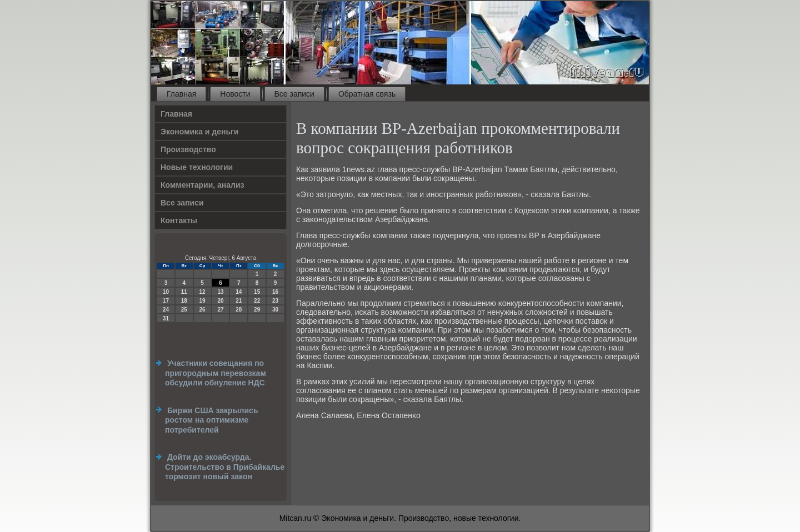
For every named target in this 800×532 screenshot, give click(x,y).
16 (275, 292)
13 (220, 292)
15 (257, 292)
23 (275, 301)
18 (184, 301)
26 (202, 310)
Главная (181, 94)
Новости (235, 94)
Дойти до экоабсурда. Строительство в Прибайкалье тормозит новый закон (225, 467)
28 (239, 310)
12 (202, 292)
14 (239, 292)
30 (275, 310)
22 (257, 301)
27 (220, 310)
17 (166, 301)
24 (166, 310)
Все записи (294, 94)
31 (166, 318)
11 (184, 292)
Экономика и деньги (199, 132)
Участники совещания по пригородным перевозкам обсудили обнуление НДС (216, 373)
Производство (188, 149)
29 (257, 310)
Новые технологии (197, 167)
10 (166, 292)
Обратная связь (367, 94)
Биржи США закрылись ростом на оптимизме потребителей (212, 420)
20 (220, 301)
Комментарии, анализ (202, 185)
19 (202, 301)
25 (184, 310)
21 (239, 301)
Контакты (179, 220)
